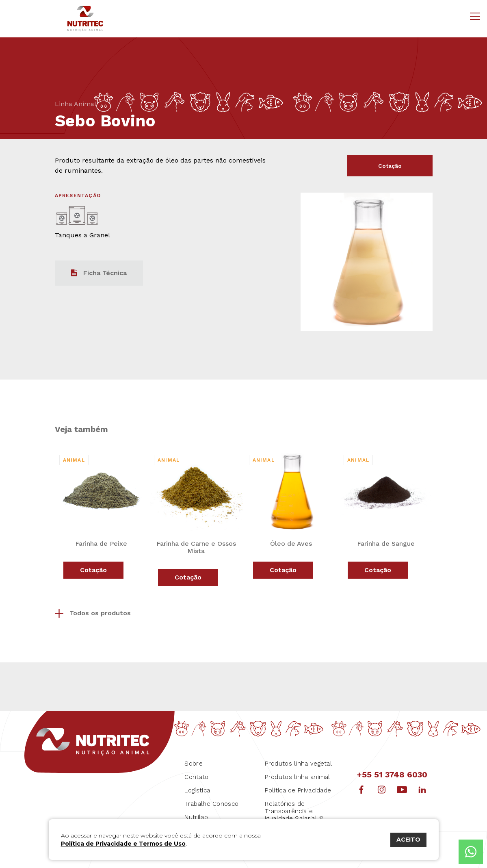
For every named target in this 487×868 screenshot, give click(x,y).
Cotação (390, 168)
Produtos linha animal (297, 773)
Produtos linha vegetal (298, 759)
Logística (197, 786)
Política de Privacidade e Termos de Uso (123, 844)
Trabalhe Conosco (211, 800)
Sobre (194, 759)
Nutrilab (196, 813)
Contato (196, 773)
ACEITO (408, 840)
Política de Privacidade (298, 786)
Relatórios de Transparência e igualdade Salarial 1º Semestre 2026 (294, 811)
